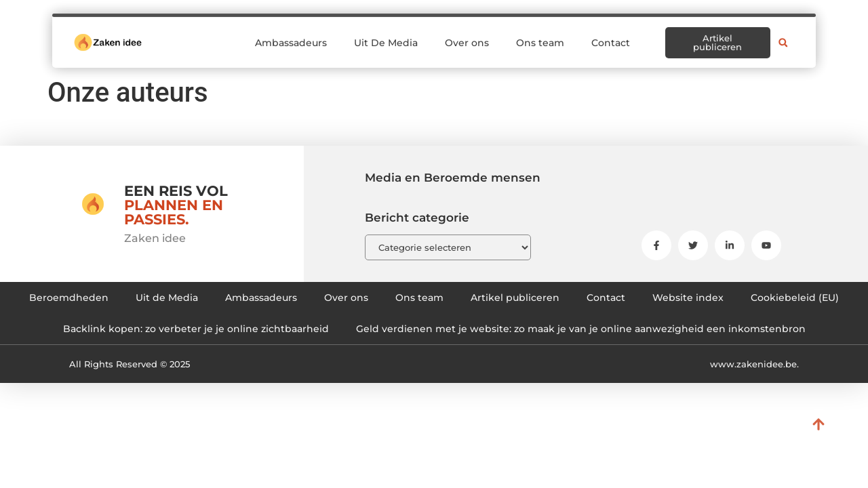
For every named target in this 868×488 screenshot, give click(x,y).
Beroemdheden (69, 298)
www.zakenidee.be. (754, 364)
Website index (688, 298)
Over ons (467, 37)
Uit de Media (167, 298)
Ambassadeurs (291, 37)
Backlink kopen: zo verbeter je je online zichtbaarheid (196, 329)
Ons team (540, 37)
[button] (783, 37)
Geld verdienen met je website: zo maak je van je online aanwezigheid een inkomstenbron (581, 329)
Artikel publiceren (515, 298)
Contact (611, 37)
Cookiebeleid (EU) (795, 298)
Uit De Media (386, 37)
